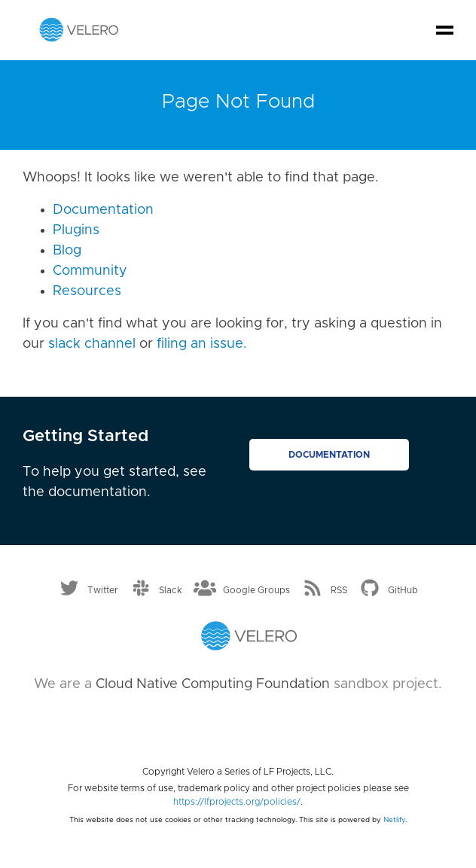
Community (90, 271)
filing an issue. (202, 344)
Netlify (394, 820)
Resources (87, 291)
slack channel (92, 344)
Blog (67, 251)
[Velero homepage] (79, 29)
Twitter (103, 589)
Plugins (76, 230)
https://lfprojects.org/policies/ (237, 802)
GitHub (403, 589)
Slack (171, 589)
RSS (339, 589)
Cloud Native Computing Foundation (213, 684)
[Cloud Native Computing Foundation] (238, 723)
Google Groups (256, 589)
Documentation (103, 210)
